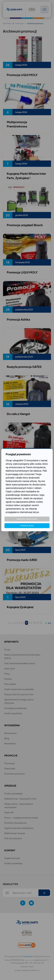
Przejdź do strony (27, 526)
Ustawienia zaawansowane (27, 519)
